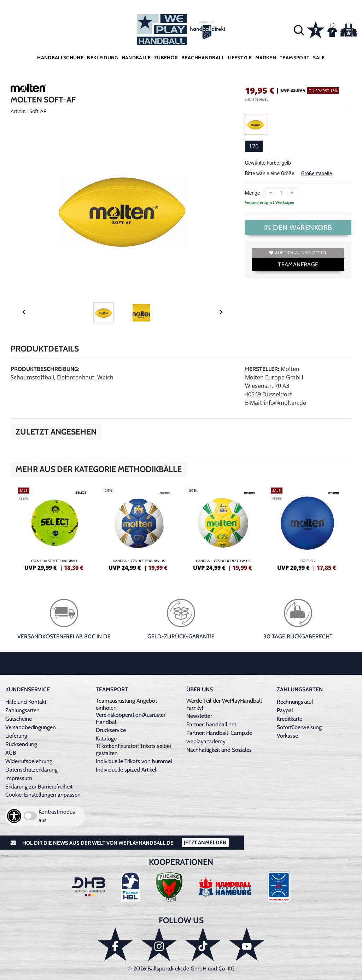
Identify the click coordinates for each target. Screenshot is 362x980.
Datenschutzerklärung (31, 770)
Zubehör (166, 58)
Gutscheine (19, 719)
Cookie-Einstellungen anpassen (43, 795)
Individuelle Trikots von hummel (134, 761)
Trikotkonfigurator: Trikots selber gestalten (134, 749)
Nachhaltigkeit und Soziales (219, 750)
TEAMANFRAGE (298, 264)
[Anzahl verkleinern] (271, 193)
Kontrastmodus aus (57, 816)
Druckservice (111, 730)
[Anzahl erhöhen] (292, 193)
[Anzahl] (281, 193)
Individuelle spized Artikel (126, 770)
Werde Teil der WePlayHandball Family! (224, 704)
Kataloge (106, 739)
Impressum (19, 778)
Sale (319, 58)
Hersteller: (262, 369)
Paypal (285, 710)
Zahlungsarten (22, 710)
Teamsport (294, 58)
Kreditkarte (290, 719)
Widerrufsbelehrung (29, 761)
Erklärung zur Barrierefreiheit (39, 787)
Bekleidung (103, 58)
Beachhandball (203, 58)
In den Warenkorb (298, 228)
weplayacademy (206, 741)
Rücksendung (21, 744)
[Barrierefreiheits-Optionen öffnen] (14, 816)
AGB (11, 753)
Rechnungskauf (295, 702)
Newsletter (199, 716)
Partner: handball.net (211, 724)
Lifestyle (240, 58)
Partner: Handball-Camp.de (219, 733)
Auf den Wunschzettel (298, 253)
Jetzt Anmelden (205, 843)
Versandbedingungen (31, 727)
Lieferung (16, 736)
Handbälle (136, 58)
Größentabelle (317, 173)
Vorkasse (287, 736)
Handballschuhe (60, 58)
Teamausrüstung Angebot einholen (126, 704)
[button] (299, 30)
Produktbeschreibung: (45, 369)
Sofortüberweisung (299, 727)
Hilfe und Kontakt (26, 702)
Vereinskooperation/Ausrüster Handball (131, 718)
